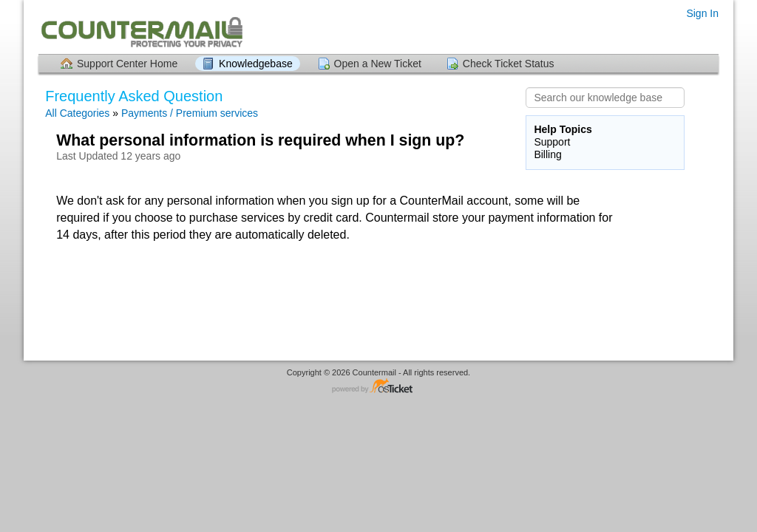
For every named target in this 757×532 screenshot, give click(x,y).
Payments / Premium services (190, 113)
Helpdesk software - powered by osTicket (378, 387)
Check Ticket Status (509, 64)
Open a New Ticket (378, 64)
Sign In (702, 13)
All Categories (77, 113)
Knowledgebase (256, 64)
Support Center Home (127, 64)
